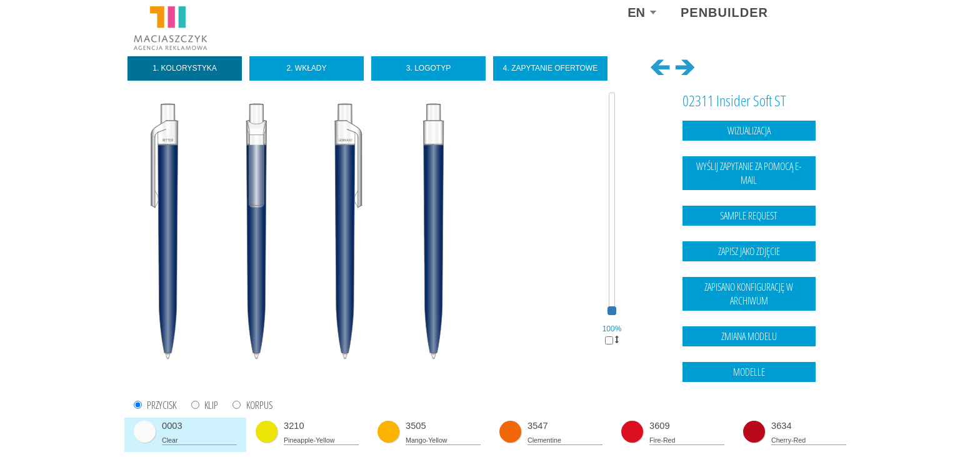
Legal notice (770, 423)
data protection (822, 423)
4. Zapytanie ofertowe (550, 68)
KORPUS (259, 405)
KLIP (211, 405)
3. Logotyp (428, 68)
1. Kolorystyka (185, 68)
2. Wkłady (306, 68)
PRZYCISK (162, 405)
